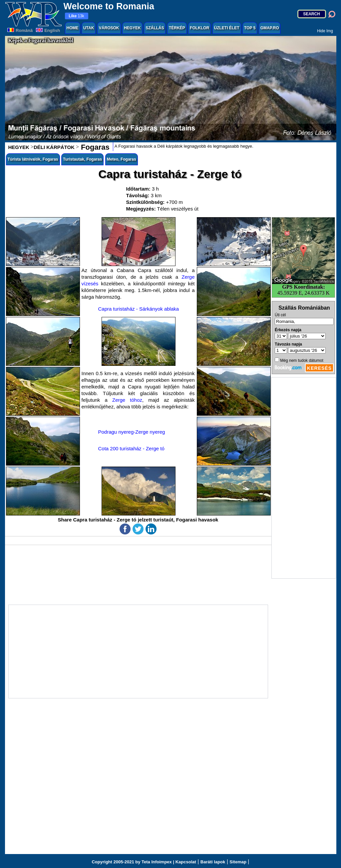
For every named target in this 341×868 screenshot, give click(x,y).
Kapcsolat (186, 862)
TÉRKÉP (177, 28)
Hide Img (325, 31)
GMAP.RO (270, 28)
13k (76, 16)
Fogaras (94, 147)
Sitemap (238, 862)
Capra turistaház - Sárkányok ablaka (139, 309)
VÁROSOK (109, 28)
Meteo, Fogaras (122, 159)
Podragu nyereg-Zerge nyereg (132, 432)
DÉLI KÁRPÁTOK (54, 147)
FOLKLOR (199, 28)
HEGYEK (132, 28)
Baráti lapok (213, 862)
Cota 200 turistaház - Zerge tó (131, 448)
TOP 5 (250, 28)
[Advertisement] (304, 478)
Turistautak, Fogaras (82, 159)
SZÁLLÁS (155, 28)
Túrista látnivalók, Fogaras (33, 159)
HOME (73, 28)
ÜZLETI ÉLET (227, 28)
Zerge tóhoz (127, 400)
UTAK (89, 28)
